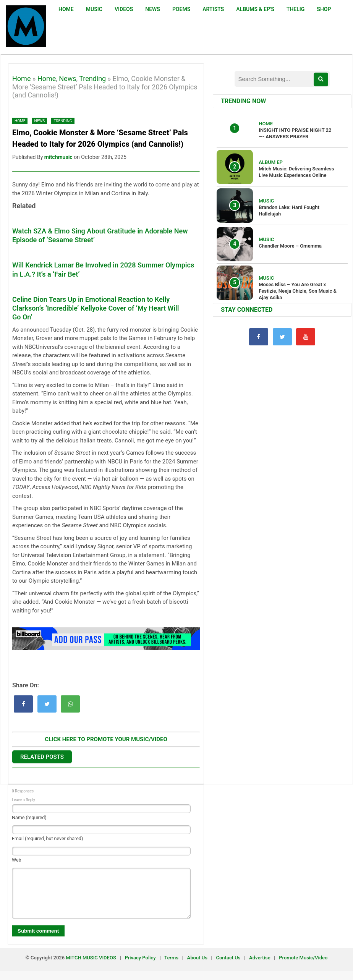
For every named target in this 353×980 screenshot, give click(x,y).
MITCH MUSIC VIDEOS (91, 967)
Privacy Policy (140, 967)
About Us (197, 967)
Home (21, 79)
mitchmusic (58, 157)
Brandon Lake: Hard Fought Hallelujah (289, 211)
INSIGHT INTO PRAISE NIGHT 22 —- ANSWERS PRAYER (295, 133)
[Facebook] (259, 337)
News (67, 79)
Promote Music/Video (303, 967)
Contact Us (228, 967)
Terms (172, 967)
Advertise (260, 967)
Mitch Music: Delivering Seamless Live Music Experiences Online (296, 172)
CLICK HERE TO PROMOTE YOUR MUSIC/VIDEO (106, 739)
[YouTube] (306, 337)
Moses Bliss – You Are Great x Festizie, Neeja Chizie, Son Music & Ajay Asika (298, 291)
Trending (92, 79)
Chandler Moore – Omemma (290, 246)
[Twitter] (282, 337)
